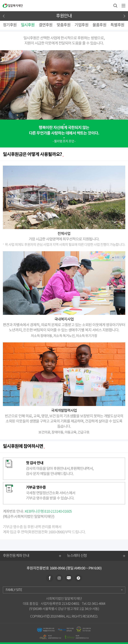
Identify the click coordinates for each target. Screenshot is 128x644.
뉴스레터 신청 (96, 556)
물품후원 (99, 25)
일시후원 (28, 25)
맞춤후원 (64, 25)
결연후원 (46, 25)
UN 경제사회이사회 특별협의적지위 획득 (46, 630)
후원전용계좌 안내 (32, 556)
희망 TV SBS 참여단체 (66, 630)
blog (69, 578)
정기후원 (10, 25)
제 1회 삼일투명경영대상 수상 (50, 637)
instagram (59, 578)
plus (78, 578)
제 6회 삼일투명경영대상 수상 (77, 637)
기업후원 (81, 25)
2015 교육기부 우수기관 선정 (84, 630)
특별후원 (117, 25)
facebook (50, 578)
